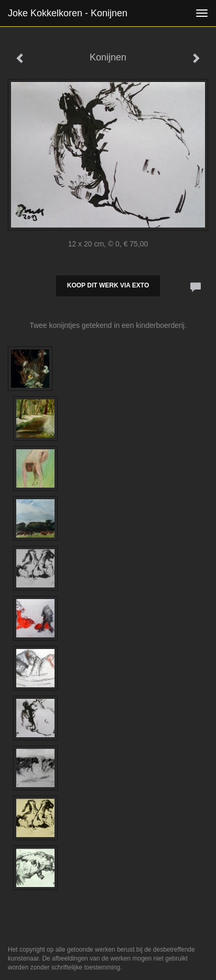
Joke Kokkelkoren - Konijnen (68, 13)
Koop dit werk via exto (108, 285)
